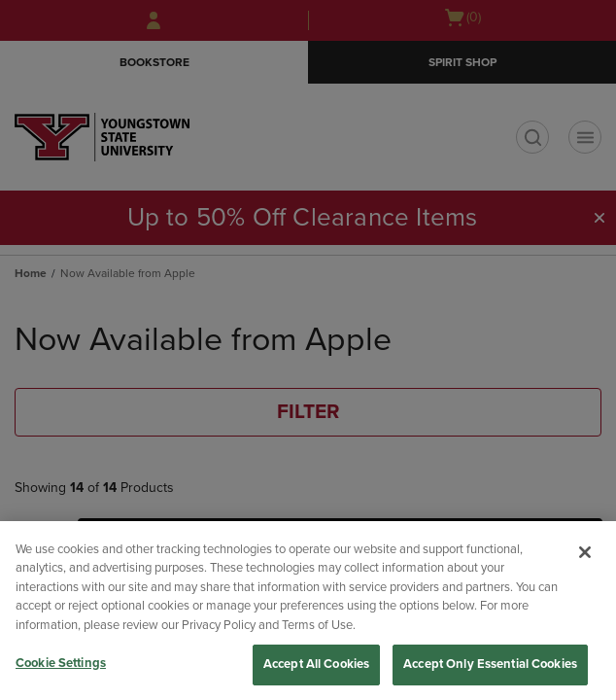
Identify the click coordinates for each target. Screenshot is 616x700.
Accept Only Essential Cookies (490, 664)
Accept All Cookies (316, 664)
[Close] (585, 552)
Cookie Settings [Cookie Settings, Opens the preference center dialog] (61, 663)
